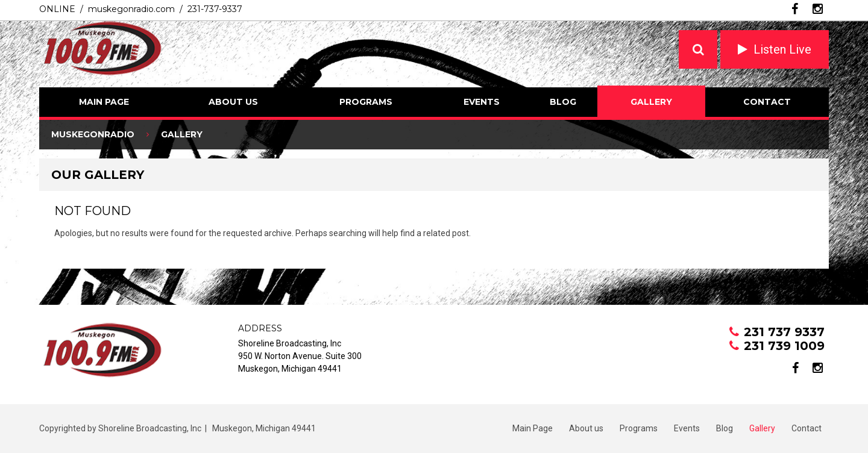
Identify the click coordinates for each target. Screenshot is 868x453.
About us (233, 102)
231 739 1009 (784, 346)
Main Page (104, 102)
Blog (563, 102)
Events (482, 102)
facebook (795, 9)
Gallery (651, 102)
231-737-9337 (215, 9)
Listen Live (782, 49)
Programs (366, 102)
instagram (818, 9)
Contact (767, 102)
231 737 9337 (784, 332)
